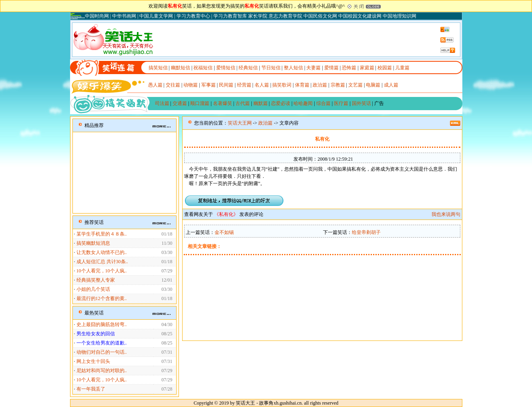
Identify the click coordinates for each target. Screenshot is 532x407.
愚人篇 (155, 85)
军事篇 (209, 85)
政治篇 (320, 85)
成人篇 (391, 85)
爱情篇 (331, 68)
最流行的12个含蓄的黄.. (102, 298)
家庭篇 (367, 68)
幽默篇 (261, 103)
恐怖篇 (349, 68)
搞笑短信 (158, 68)
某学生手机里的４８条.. (102, 234)
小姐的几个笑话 (93, 289)
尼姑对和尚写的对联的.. (102, 371)
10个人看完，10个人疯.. (102, 271)
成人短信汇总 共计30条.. (102, 262)
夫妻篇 (313, 68)
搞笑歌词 (282, 85)
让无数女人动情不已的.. (102, 252)
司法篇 (162, 103)
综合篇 (323, 103)
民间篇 (226, 85)
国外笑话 (361, 103)
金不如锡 (224, 232)
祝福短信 (203, 68)
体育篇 (302, 85)
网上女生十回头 (93, 361)
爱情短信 (226, 68)
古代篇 (243, 103)
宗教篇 (338, 85)
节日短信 (271, 68)
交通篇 (180, 103)
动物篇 (191, 85)
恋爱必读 (281, 103)
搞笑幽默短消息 (93, 243)
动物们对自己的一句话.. (102, 352)
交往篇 (173, 85)
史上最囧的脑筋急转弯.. (102, 324)
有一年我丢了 (91, 389)
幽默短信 (181, 68)
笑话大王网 (240, 123)
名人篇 (262, 85)
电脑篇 (373, 85)
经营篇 (244, 85)
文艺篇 (355, 85)
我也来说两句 (446, 214)
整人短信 (293, 68)
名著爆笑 (223, 103)
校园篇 (385, 68)
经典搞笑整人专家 (96, 280)
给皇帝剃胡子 (366, 232)
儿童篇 (402, 68)
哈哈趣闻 (303, 103)
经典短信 (248, 68)
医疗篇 (341, 103)
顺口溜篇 (200, 103)
